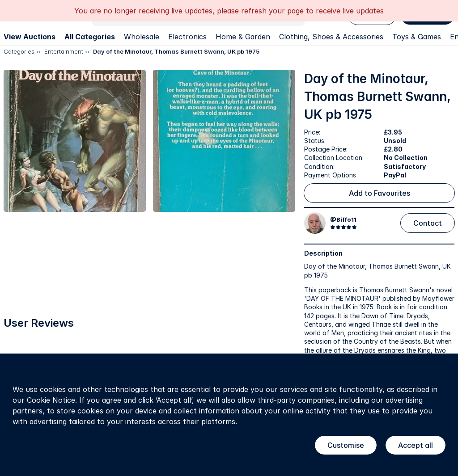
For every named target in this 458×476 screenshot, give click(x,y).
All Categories (90, 37)
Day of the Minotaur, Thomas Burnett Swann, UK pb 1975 (176, 51)
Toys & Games (417, 37)
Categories (19, 51)
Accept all (416, 445)
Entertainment (64, 51)
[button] (75, 141)
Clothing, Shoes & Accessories (331, 37)
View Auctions (30, 37)
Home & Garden (243, 37)
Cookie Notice (51, 400)
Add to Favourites (380, 193)
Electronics (187, 37)
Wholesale (142, 37)
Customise (346, 445)
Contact (428, 223)
